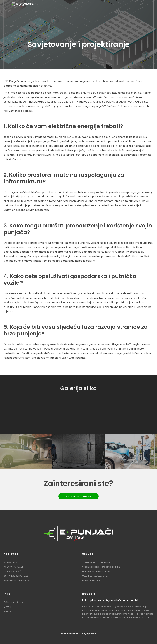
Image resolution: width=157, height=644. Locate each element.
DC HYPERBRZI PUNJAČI (16, 576)
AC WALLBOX (11, 563)
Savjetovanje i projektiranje (96, 563)
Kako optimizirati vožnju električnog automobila (111, 600)
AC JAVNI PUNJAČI (13, 567)
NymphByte (90, 634)
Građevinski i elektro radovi (96, 572)
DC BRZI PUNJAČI (13, 572)
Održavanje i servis (92, 581)
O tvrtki (7, 607)
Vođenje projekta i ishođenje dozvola (101, 567)
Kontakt (8, 611)
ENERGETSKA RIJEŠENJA (16, 581)
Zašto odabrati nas (13, 603)
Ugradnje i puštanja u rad (95, 576)
